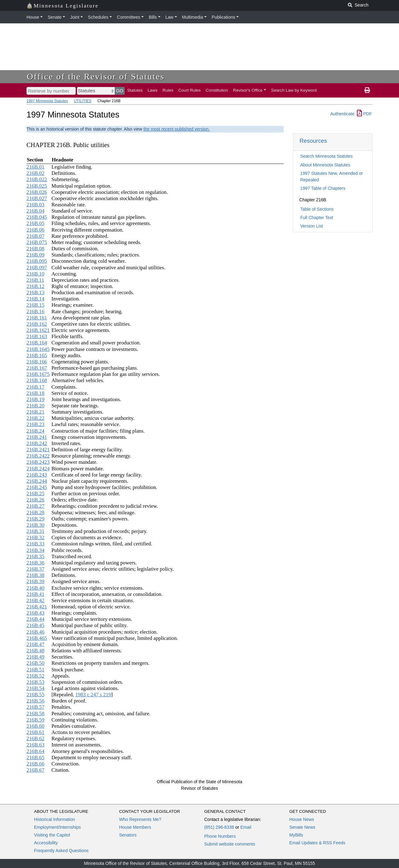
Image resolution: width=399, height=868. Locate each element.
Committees (129, 17)
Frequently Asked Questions (61, 851)
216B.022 (37, 179)
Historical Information (55, 819)
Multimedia (193, 17)
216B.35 (35, 556)
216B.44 (35, 619)
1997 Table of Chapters (323, 188)
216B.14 (35, 299)
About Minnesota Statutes (325, 165)
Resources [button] (313, 141)
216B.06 (35, 230)
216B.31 (35, 531)
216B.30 (35, 525)
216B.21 (35, 412)
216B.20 (35, 406)
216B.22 (35, 418)
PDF (364, 114)
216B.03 (35, 205)
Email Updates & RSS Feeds (317, 843)
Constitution (217, 90)
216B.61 (35, 732)
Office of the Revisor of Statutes (96, 77)
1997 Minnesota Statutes (47, 101)
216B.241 (37, 437)
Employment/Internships (57, 827)
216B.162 (37, 324)
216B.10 (35, 274)
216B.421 (37, 607)
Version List (311, 226)
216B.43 (35, 613)
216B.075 (37, 242)
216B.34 (35, 550)
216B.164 (37, 343)
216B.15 (35, 305)
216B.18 (35, 393)
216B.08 (35, 249)
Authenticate (342, 114)
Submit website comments (230, 844)
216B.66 (35, 764)
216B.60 (35, 726)
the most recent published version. (177, 129)
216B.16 (35, 312)
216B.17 (35, 387)
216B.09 (35, 255)
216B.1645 (38, 349)
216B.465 (37, 638)
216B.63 (35, 745)
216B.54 (35, 688)
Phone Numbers (220, 836)
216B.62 (35, 739)
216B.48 (35, 651)
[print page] (367, 90)
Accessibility (46, 843)
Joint (75, 17)
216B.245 (37, 487)
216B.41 (35, 594)
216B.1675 (38, 374)
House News (302, 819)
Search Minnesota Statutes (326, 156)
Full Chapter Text (317, 218)
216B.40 (35, 588)
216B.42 (35, 600)
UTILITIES (83, 101)
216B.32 (35, 537)
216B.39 (35, 581)
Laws (153, 90)
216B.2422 (38, 456)
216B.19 (35, 399)
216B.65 (35, 758)
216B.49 (35, 657)
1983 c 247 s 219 (93, 695)
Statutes (135, 90)
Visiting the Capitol (52, 835)
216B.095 (37, 261)
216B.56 (35, 701)
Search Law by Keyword (294, 90)
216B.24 (35, 431)
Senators (128, 835)
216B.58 (35, 714)
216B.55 (35, 695)
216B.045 (37, 217)
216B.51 (35, 670)
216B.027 (37, 198)
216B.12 (35, 286)
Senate (55, 17)
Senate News (302, 827)
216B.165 (37, 355)
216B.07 (35, 236)
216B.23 (35, 424)
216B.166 (37, 362)
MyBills (296, 835)
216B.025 (37, 186)
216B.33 (35, 544)
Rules (168, 90)
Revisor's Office (248, 90)
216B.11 (35, 280)
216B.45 (35, 625)
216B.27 (35, 506)
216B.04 (35, 211)
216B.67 (35, 770)
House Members (135, 827)
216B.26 (35, 500)
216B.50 (35, 663)
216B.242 (37, 443)
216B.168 (37, 380)
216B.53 (35, 682)
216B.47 (35, 644)
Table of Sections (317, 209)
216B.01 (35, 167)
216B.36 (35, 563)
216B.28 (35, 513)
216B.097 (37, 268)
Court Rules (190, 90)
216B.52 (35, 676)
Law (170, 17)
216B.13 (35, 293)
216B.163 (37, 336)
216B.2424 (38, 469)
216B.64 (35, 751)
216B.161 (37, 318)
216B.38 (35, 575)
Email (246, 827)
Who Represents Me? (140, 819)
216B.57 (35, 707)
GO (120, 91)
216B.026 (37, 192)
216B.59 (35, 720)
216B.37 (35, 569)
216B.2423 (38, 462)
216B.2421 (38, 450)
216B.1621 (38, 330)
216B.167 (37, 368)
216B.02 (35, 173)
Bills (153, 17)
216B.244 (37, 481)
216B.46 (35, 632)
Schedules (98, 17)
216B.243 (37, 475)
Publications (224, 17)
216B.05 (35, 223)
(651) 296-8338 (219, 827)
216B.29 (35, 519)
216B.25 (35, 494)
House (33, 17)
